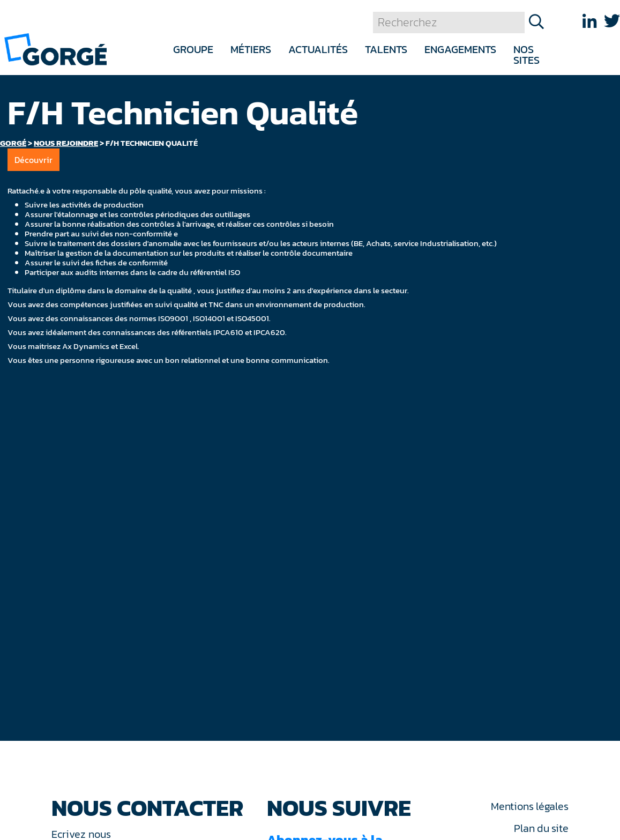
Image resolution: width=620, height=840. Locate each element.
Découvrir (33, 160)
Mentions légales (529, 806)
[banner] (55, 49)
